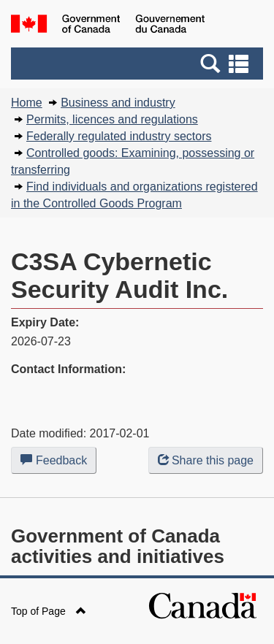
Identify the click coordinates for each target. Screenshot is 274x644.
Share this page (206, 460)
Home (27, 103)
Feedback (58, 463)
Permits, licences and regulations (112, 119)
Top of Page (49, 611)
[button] (139, 64)
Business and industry (118, 103)
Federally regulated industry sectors (119, 136)
